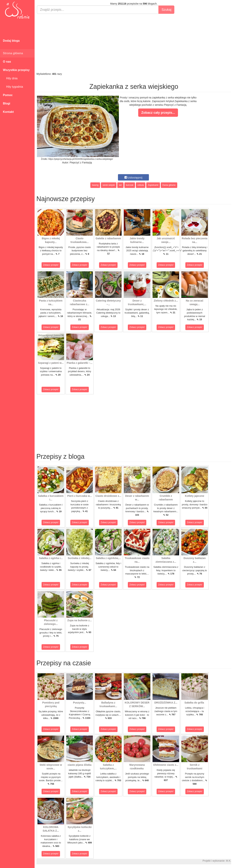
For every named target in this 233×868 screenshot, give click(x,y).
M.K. (229, 861)
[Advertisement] (134, 43)
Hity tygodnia (13, 87)
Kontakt (8, 112)
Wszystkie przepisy (16, 70)
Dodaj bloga (11, 41)
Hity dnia (10, 78)
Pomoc (8, 95)
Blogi (7, 103)
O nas (7, 62)
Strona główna (13, 53)
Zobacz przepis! (51, 265)
